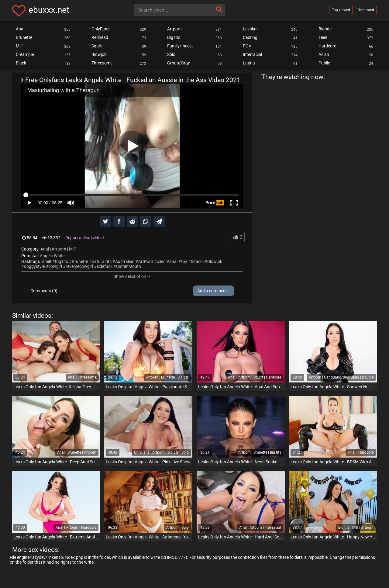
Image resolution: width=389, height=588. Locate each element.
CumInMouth (129, 266)
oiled (161, 261)
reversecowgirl (79, 266)
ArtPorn (146, 261)
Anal (45, 249)
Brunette (80, 261)
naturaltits (102, 261)
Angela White (52, 256)
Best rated (366, 10)
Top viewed (341, 10)
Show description (132, 276)
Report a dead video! (85, 238)
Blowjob (215, 261)
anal (173, 261)
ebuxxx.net (49, 10)
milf (48, 261)
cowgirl (55, 266)
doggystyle (34, 266)
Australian (125, 261)
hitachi (197, 261)
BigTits (62, 261)
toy (184, 261)
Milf (72, 249)
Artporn (59, 249)
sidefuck (105, 266)
